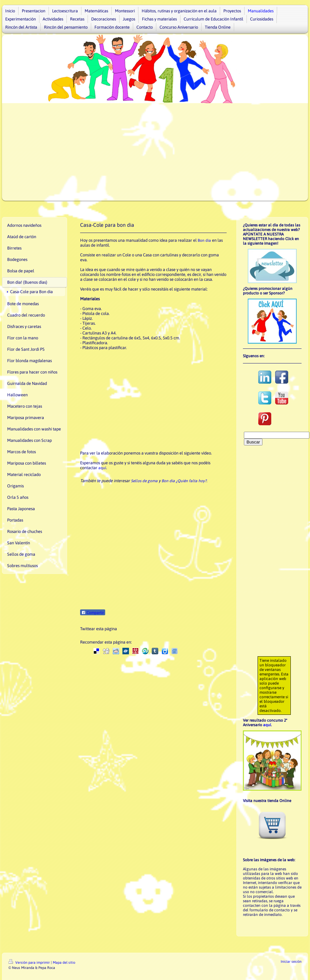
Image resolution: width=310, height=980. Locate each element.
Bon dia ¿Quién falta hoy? (184, 481)
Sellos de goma (144, 481)
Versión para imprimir (30, 962)
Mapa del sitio (64, 962)
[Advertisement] (155, 152)
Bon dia (204, 240)
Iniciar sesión (291, 961)
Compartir (93, 613)
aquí (102, 468)
